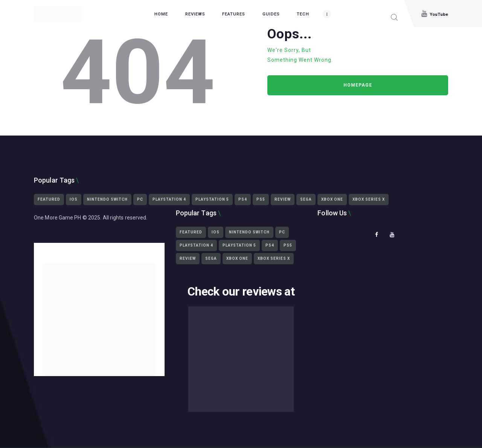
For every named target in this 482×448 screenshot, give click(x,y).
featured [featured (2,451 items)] (49, 199)
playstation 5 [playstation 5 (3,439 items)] (212, 199)
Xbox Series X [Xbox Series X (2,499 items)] (369, 199)
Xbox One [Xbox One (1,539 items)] (332, 199)
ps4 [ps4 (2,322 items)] (243, 199)
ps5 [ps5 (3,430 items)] (261, 199)
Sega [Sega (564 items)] (306, 199)
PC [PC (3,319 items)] (140, 199)
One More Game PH (58, 218)
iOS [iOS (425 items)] (74, 199)
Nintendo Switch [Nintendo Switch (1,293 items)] (107, 199)
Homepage (358, 85)
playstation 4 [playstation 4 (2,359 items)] (169, 199)
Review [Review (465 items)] (283, 199)
